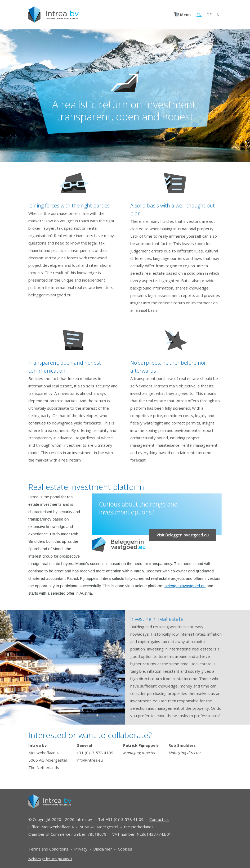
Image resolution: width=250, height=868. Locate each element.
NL (219, 15)
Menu (185, 15)
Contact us (159, 819)
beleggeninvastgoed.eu (185, 586)
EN (199, 15)
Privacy (81, 849)
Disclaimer (103, 849)
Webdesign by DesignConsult (50, 859)
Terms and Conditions (48, 849)
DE (209, 15)
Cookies (125, 849)
